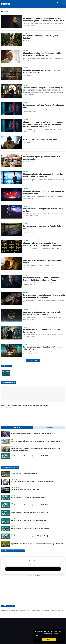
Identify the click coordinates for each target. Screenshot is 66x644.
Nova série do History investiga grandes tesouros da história (43, 262)
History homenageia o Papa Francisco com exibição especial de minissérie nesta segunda (43, 54)
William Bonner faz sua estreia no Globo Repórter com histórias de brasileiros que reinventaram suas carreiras (35, 449)
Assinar (33, 569)
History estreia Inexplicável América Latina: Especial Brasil (43, 106)
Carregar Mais (33, 361)
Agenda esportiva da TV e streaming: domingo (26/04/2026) (29, 520)
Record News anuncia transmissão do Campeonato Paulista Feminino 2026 (33, 434)
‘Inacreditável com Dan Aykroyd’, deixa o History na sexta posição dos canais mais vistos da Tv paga (43, 89)
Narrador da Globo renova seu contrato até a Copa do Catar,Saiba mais (32, 482)
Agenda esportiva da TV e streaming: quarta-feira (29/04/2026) (30, 505)
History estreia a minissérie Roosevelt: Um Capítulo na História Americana (43, 72)
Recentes (17, 428)
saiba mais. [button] (39, 635)
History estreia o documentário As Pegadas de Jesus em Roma (43, 227)
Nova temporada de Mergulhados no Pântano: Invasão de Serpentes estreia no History (44, 296)
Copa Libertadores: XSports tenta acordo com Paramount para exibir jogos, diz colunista (37, 544)
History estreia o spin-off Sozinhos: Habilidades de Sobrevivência (43, 348)
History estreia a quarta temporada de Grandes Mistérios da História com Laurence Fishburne (41, 279)
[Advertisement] (33, 591)
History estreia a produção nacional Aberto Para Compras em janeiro (42, 158)
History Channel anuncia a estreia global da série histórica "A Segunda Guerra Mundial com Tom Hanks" (44, 20)
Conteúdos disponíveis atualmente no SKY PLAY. (25, 489)
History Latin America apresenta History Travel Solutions (41, 37)
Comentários (49, 428)
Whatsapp (6, 375)
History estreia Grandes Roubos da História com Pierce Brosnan (42, 331)
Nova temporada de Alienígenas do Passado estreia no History (43, 210)
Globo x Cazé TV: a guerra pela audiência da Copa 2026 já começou (24, 406)
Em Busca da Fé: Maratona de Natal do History (41, 140)
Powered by (33, 576)
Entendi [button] (49, 639)
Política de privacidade (55, 610)
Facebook (6, 371)
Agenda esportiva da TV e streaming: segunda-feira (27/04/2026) (30, 528)
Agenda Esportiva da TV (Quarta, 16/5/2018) (24, 474)
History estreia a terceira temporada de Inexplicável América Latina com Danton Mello (43, 175)
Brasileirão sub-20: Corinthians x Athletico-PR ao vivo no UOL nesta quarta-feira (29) (36, 441)
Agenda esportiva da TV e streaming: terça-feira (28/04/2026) (29, 513)
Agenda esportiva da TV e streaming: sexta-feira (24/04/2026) (29, 536)
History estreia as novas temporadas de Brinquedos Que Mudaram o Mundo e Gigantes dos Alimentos (43, 244)
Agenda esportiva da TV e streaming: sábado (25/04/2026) (28, 497)
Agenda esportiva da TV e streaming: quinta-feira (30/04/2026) (30, 456)
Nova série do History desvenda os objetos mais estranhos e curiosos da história (42, 313)
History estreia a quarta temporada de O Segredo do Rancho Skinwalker (43, 193)
